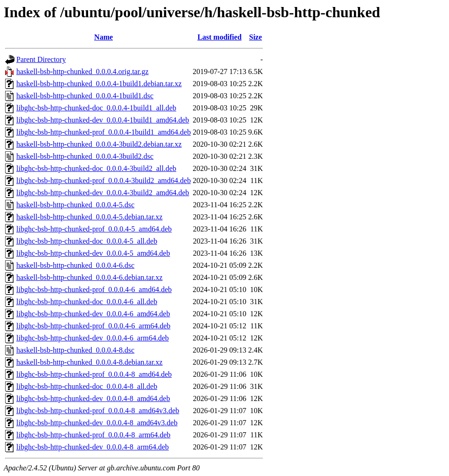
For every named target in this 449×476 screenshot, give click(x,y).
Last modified (219, 37)
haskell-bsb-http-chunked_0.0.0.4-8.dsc (75, 350)
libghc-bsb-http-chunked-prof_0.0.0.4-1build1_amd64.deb (104, 132)
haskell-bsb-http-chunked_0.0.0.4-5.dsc (75, 205)
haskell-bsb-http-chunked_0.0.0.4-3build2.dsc (85, 156)
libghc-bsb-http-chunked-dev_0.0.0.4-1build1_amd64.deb (103, 120)
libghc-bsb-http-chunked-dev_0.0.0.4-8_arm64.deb (93, 447)
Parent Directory (41, 59)
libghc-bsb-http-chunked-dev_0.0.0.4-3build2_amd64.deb (103, 193)
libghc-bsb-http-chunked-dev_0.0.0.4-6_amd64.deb (93, 314)
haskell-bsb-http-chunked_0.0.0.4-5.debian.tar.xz (90, 217)
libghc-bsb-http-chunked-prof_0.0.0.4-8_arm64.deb (93, 435)
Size (256, 37)
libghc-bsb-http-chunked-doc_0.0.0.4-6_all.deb (87, 302)
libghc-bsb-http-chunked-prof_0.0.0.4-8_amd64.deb (94, 374)
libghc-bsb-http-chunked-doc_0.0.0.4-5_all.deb (87, 241)
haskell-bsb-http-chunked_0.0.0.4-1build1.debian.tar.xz (99, 84)
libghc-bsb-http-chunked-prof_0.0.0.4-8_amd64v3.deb (98, 411)
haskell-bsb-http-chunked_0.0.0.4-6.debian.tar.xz (90, 277)
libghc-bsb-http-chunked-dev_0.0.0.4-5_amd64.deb (93, 253)
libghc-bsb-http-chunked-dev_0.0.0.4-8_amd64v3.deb (97, 423)
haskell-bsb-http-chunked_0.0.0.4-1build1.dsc (85, 96)
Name (104, 37)
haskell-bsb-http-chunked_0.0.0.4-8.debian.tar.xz (90, 362)
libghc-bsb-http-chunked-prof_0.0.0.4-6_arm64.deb (93, 326)
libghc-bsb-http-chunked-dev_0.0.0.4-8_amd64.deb (93, 398)
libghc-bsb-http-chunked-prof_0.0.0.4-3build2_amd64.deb (104, 180)
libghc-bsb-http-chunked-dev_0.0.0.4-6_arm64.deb (93, 338)
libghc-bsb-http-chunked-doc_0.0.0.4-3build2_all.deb (96, 168)
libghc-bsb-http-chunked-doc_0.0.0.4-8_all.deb (87, 386)
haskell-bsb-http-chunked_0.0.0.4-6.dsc (75, 265)
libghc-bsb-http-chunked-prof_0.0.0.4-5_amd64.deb (94, 229)
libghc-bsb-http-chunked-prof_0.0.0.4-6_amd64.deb (94, 289)
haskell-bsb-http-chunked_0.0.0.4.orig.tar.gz (83, 71)
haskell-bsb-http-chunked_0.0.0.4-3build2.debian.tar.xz (99, 144)
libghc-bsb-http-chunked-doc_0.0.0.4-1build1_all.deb (96, 108)
